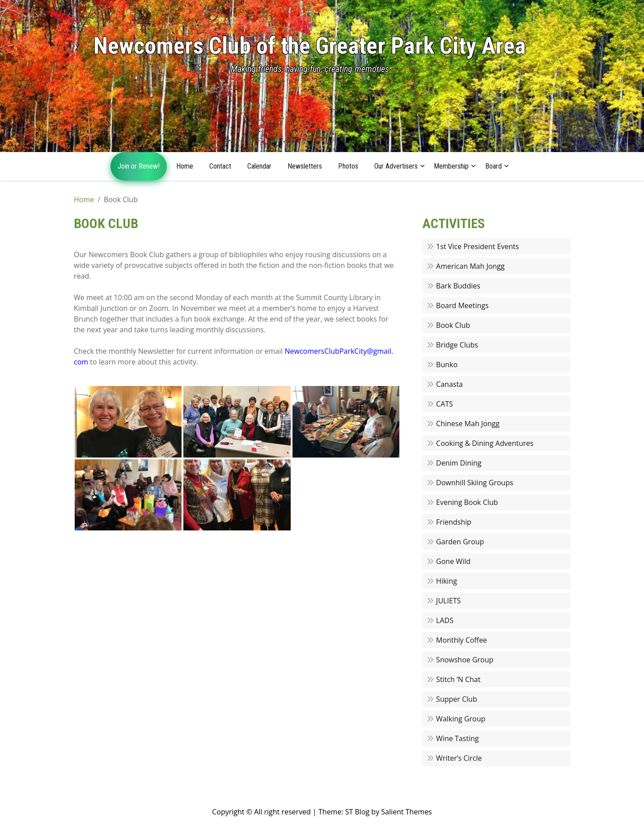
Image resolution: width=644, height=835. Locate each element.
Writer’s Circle (459, 758)
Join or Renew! (139, 166)
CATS (445, 404)
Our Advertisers (396, 166)
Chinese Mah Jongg (468, 424)
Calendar (259, 166)
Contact (220, 166)
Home (185, 166)
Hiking (447, 581)
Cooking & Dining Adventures (485, 443)
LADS (445, 620)
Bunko (447, 365)
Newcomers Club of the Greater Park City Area (310, 46)
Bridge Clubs (457, 345)
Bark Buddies (458, 286)
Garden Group (460, 542)
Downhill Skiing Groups (475, 483)
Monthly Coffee (462, 640)
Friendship (454, 522)
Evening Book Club (467, 502)
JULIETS (448, 601)
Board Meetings (462, 305)
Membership (451, 166)
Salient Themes (406, 812)
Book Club (453, 325)
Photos (348, 166)
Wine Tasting (457, 738)
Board (494, 166)
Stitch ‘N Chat (458, 679)
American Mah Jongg (470, 266)
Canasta (449, 384)
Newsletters (305, 166)
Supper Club (457, 699)
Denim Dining (459, 463)
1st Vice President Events (477, 246)
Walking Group (461, 719)
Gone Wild (453, 561)
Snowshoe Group (465, 660)
